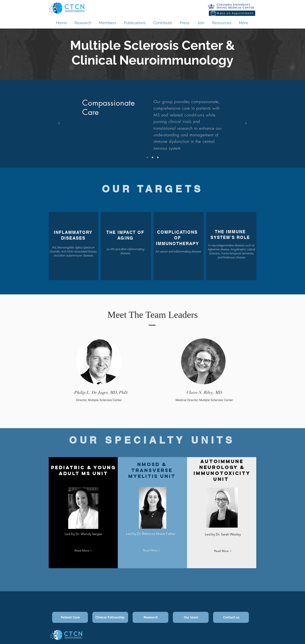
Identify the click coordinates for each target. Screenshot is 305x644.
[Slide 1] (147, 157)
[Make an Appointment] (232, 13)
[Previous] (59, 123)
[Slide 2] (152, 157)
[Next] (246, 123)
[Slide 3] (158, 157)
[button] (83, 551)
